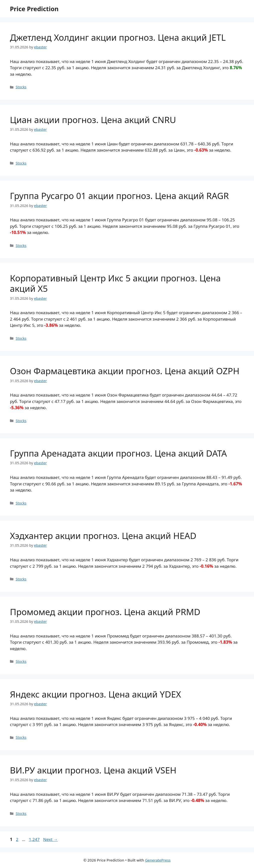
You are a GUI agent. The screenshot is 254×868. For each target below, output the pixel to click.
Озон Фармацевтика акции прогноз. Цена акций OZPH (125, 371)
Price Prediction (34, 9)
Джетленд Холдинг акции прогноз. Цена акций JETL (118, 37)
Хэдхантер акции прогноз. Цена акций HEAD (103, 536)
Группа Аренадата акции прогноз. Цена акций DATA (118, 453)
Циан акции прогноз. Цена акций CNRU (93, 120)
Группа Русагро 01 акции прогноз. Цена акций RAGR (119, 196)
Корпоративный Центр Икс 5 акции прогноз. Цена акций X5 (115, 283)
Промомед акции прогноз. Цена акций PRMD (105, 612)
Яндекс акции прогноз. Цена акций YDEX (95, 694)
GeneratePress (158, 860)
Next (50, 839)
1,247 (34, 839)
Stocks (21, 87)
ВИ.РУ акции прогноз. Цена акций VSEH (93, 770)
